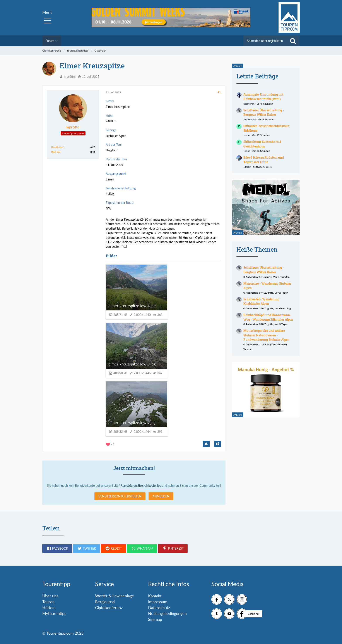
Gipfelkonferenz (109, 608)
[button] (57, 549)
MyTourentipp (54, 613)
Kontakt (155, 596)
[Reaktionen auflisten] (111, 444)
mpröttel (70, 77)
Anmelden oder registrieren (265, 41)
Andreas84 (250, 119)
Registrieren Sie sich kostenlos (141, 486)
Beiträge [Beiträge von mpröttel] (56, 152)
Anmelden (161, 496)
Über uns (50, 596)
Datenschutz (159, 608)
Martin (247, 167)
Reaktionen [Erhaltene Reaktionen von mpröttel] (58, 147)
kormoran (249, 104)
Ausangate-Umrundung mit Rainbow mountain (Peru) (263, 97)
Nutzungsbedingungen (167, 613)
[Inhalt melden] (206, 444)
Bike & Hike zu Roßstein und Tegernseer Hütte (264, 160)
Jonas (247, 135)
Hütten (48, 608)
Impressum (158, 602)
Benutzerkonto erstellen (120, 496)
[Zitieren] (217, 444)
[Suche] (293, 41)
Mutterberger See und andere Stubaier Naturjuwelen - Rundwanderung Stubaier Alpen (266, 335)
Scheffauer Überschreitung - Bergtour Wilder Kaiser (264, 113)
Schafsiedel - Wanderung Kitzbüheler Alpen (261, 301)
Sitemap (155, 619)
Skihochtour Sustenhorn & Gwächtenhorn (262, 144)
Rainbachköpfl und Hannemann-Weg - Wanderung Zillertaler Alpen (268, 317)
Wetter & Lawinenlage (115, 596)
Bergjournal (105, 602)
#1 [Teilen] (219, 92)
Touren (48, 602)
